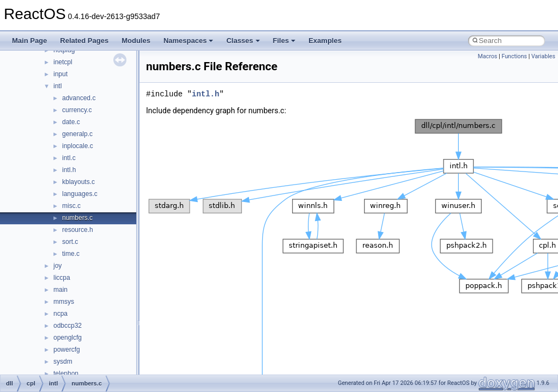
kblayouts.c (78, 182)
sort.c (70, 242)
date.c (71, 122)
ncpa (60, 314)
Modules (136, 41)
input (60, 74)
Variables (543, 56)
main (60, 290)
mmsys (64, 302)
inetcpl (63, 62)
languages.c (80, 194)
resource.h (78, 230)
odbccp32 (68, 326)
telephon (66, 373)
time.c (71, 254)
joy (57, 266)
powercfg (67, 350)
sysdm (63, 362)
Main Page (29, 41)
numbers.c (77, 218)
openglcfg (68, 338)
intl (57, 86)
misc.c (71, 206)
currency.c (77, 110)
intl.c (69, 158)
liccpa (62, 278)
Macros (488, 56)
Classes (243, 41)
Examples (325, 41)
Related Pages (84, 41)
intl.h (69, 170)
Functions (514, 56)
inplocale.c (78, 146)
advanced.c (79, 98)
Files (284, 41)
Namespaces (189, 41)
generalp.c (77, 134)
